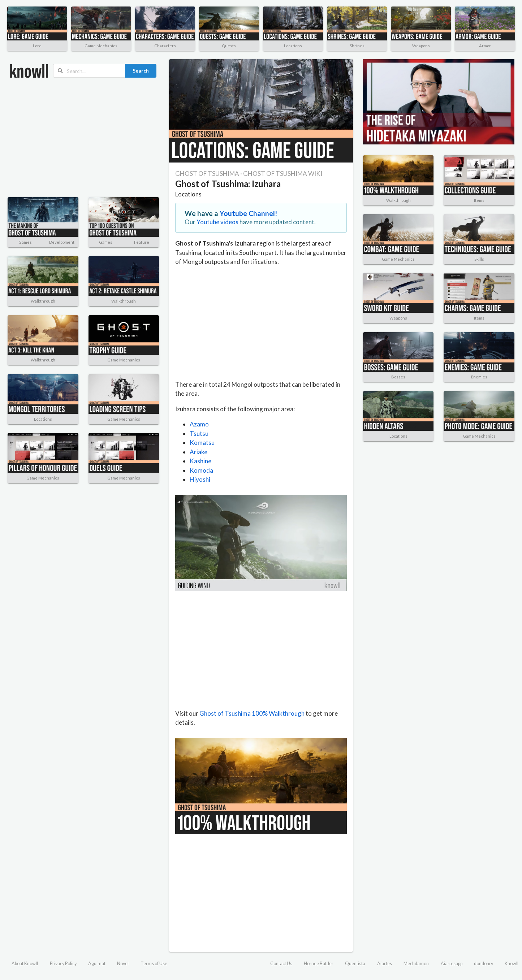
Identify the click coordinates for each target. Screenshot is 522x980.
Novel (123, 964)
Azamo (199, 424)
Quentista (355, 964)
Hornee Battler (319, 964)
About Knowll (25, 964)
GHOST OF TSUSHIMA (207, 174)
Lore (37, 46)
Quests (229, 46)
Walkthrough (43, 301)
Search (141, 71)
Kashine (200, 461)
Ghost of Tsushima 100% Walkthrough (252, 713)
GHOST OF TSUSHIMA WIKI (283, 174)
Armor (485, 46)
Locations (293, 46)
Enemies (479, 377)
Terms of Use (154, 964)
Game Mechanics (101, 46)
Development (62, 242)
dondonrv (484, 964)
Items (479, 200)
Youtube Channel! (249, 213)
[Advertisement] (83, 138)
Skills (479, 259)
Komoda (201, 470)
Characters (165, 46)
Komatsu (202, 443)
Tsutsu (199, 433)
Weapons (421, 46)
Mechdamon (416, 964)
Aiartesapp (452, 964)
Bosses (398, 377)
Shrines (357, 46)
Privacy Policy (63, 964)
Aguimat (97, 964)
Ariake (199, 452)
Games (25, 242)
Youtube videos (217, 222)
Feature (142, 242)
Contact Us (281, 964)
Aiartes (385, 964)
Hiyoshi (200, 479)
